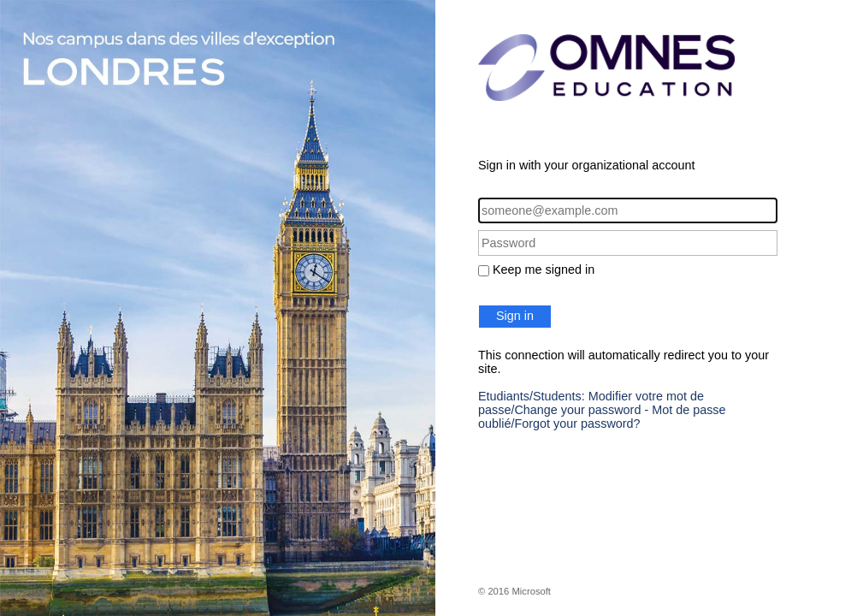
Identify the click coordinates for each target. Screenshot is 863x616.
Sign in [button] (515, 316)
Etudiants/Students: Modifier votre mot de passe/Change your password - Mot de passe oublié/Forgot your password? (602, 410)
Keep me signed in (544, 269)
